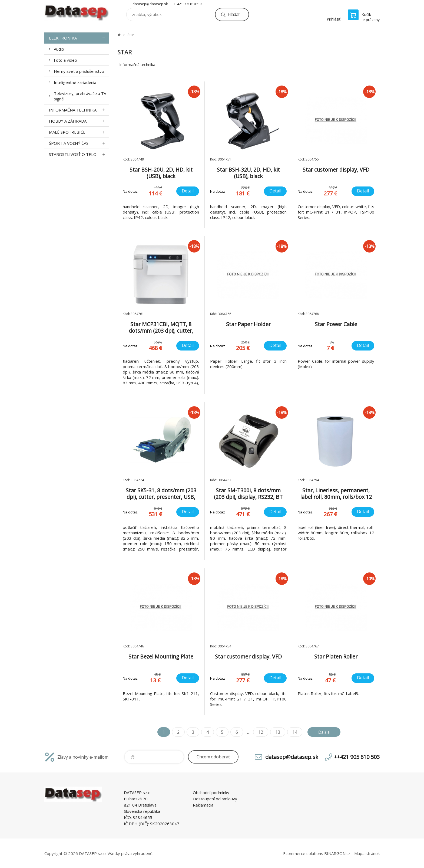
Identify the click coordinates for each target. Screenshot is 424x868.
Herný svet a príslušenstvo (79, 71)
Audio (59, 49)
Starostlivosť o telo (79, 154)
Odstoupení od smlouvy (215, 799)
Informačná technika (79, 110)
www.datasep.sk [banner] (77, 13)
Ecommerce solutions (303, 853)
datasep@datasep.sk (150, 4)
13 (277, 732)
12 (260, 732)
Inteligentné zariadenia (75, 82)
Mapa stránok (367, 853)
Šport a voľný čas (79, 143)
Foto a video (65, 60)
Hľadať (234, 14)
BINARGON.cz (337, 853)
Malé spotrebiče (79, 132)
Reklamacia (203, 805)
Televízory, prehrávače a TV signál (80, 96)
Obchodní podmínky (211, 792)
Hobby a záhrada (79, 121)
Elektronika (79, 38)
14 (294, 732)
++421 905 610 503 (188, 4)
